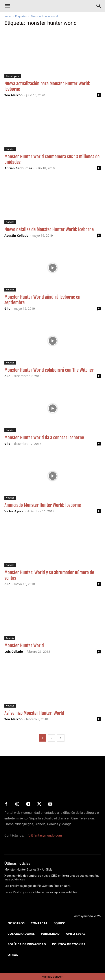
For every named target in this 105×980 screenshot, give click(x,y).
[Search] (99, 6)
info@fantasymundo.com (43, 835)
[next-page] (61, 738)
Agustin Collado (16, 235)
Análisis (10, 638)
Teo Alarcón (14, 95)
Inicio (8, 16)
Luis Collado (14, 652)
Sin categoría (13, 76)
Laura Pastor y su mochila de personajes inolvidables (41, 892)
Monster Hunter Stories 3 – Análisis (28, 869)
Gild (7, 308)
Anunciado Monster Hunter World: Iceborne (43, 505)
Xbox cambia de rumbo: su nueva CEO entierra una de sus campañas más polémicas (52, 877)
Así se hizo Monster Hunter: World (34, 713)
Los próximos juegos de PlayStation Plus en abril (37, 886)
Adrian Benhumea (18, 168)
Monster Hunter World (24, 646)
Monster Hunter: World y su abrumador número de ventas (49, 575)
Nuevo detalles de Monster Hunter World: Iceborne (49, 229)
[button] (7, 6)
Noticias (10, 149)
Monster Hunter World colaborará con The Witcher (49, 370)
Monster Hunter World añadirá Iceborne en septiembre (42, 300)
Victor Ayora (14, 511)
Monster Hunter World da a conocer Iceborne (44, 438)
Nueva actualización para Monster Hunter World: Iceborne (47, 86)
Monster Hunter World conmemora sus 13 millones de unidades (52, 159)
